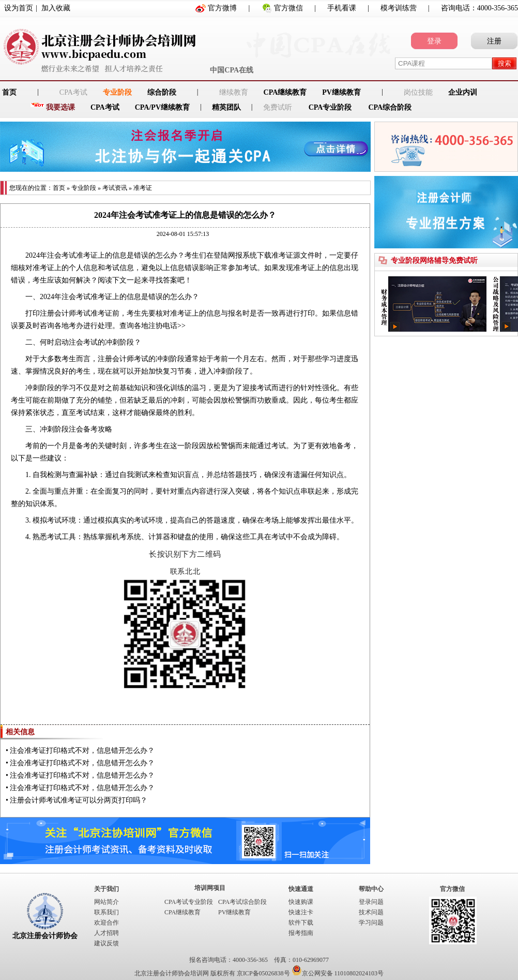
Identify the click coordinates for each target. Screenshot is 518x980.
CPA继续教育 (285, 92)
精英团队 (226, 107)
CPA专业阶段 (330, 107)
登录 (434, 41)
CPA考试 (105, 107)
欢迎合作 (106, 923)
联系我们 (106, 912)
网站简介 (106, 902)
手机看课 (342, 8)
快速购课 (301, 902)
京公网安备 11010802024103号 (338, 973)
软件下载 (301, 923)
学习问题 (371, 923)
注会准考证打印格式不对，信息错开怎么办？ (82, 751)
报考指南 (301, 933)
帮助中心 (371, 889)
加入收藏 (56, 8)
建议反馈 (106, 943)
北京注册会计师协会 (45, 936)
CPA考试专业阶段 (189, 902)
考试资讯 (115, 188)
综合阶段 (162, 92)
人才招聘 (106, 933)
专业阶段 (117, 92)
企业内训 (463, 92)
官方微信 (288, 8)
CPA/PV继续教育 (162, 107)
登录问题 (371, 902)
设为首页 (19, 8)
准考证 (143, 188)
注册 (494, 41)
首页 (59, 188)
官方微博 (222, 8)
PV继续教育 (341, 92)
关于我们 (106, 889)
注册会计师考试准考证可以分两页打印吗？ (79, 800)
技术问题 (371, 912)
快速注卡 (301, 912)
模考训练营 (399, 8)
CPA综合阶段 (390, 107)
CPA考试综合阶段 (242, 902)
